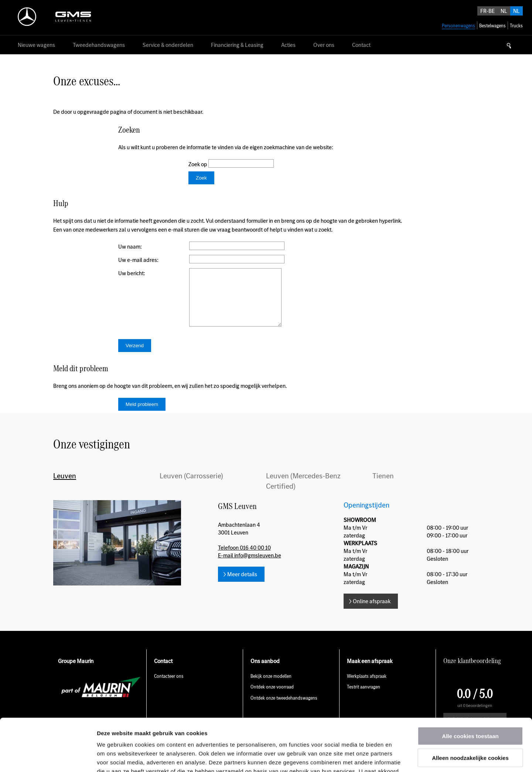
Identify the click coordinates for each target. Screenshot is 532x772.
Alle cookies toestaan (470, 684)
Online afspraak (372, 612)
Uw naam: (130, 247)
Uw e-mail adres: (138, 260)
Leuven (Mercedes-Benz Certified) (303, 492)
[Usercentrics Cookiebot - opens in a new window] (48, 758)
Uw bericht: (132, 273)
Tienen (383, 487)
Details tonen (399, 757)
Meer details (242, 585)
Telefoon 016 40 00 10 (244, 559)
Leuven (65, 487)
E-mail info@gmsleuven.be (250, 566)
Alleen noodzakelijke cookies (470, 705)
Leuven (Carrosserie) (191, 487)
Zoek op (198, 164)
